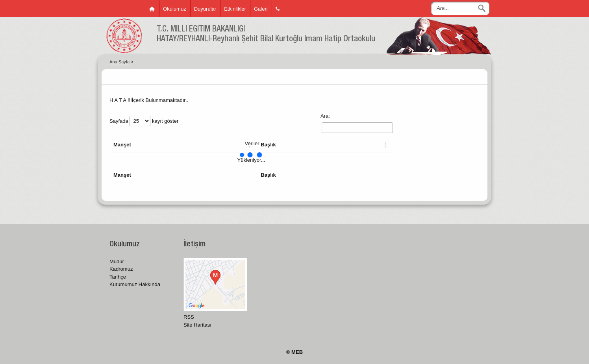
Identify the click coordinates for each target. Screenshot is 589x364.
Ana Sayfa (119, 62)
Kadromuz (121, 269)
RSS (189, 317)
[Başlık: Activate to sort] (325, 145)
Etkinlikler (235, 9)
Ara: (325, 116)
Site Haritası (197, 325)
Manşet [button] (122, 145)
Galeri (261, 9)
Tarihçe (118, 277)
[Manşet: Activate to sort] (183, 145)
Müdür (117, 261)
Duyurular (205, 9)
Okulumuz (175, 9)
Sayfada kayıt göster (144, 121)
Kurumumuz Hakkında (135, 284)
